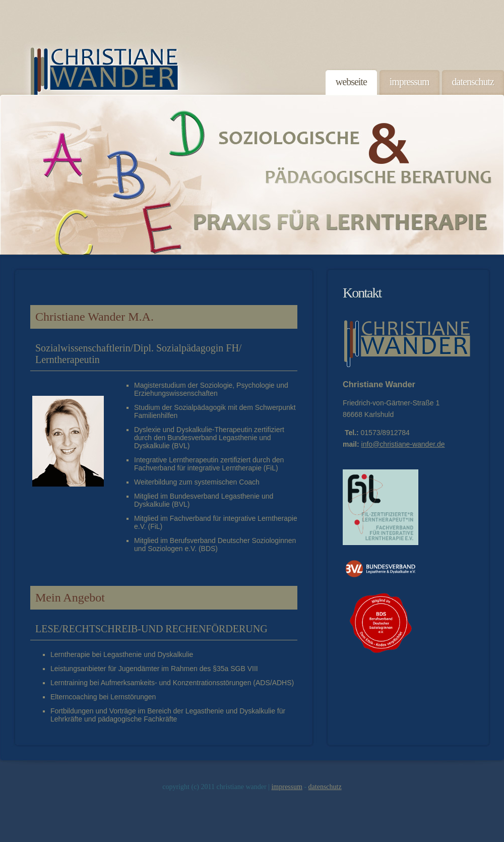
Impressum (287, 787)
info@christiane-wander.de (403, 444)
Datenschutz (325, 787)
